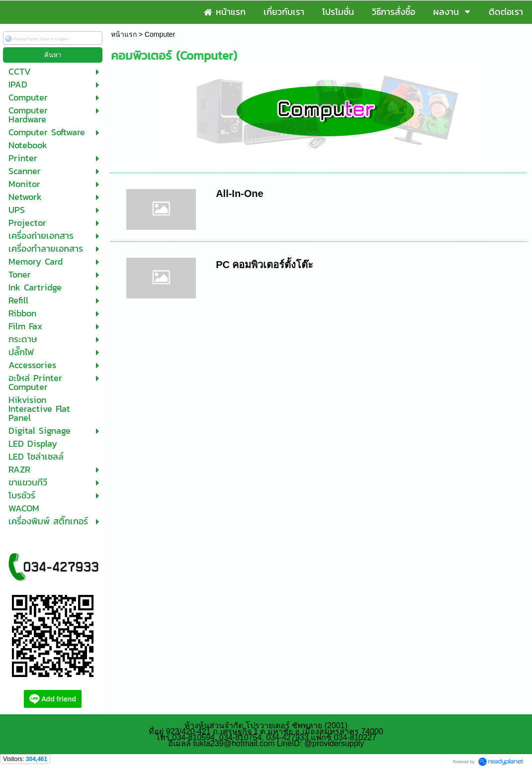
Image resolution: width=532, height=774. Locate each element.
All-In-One (240, 193)
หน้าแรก (124, 34)
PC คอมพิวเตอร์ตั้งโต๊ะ (265, 265)
